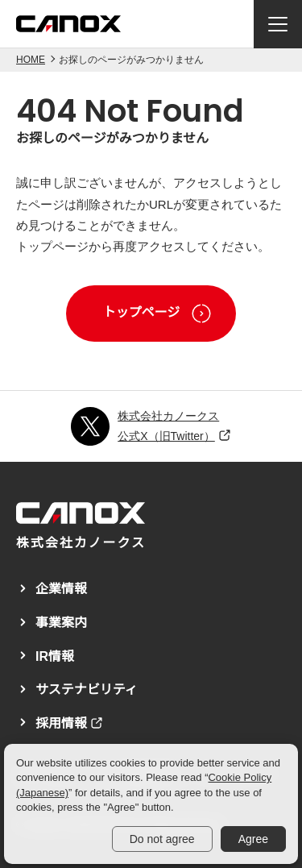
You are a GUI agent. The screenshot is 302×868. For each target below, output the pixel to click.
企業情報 (61, 589)
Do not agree (162, 839)
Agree (253, 839)
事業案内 (61, 623)
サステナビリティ (87, 689)
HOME (31, 60)
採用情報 (61, 723)
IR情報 (55, 656)
